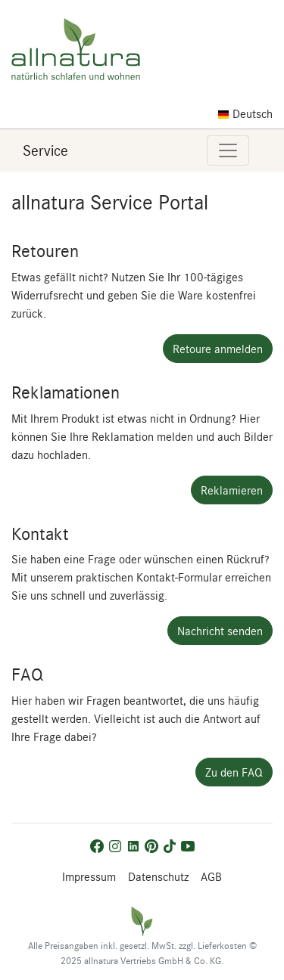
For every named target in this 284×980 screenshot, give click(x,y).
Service (45, 150)
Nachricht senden (220, 631)
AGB (211, 876)
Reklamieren (232, 490)
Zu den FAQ (234, 772)
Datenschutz (158, 876)
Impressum (89, 876)
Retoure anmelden (218, 349)
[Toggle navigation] (228, 150)
